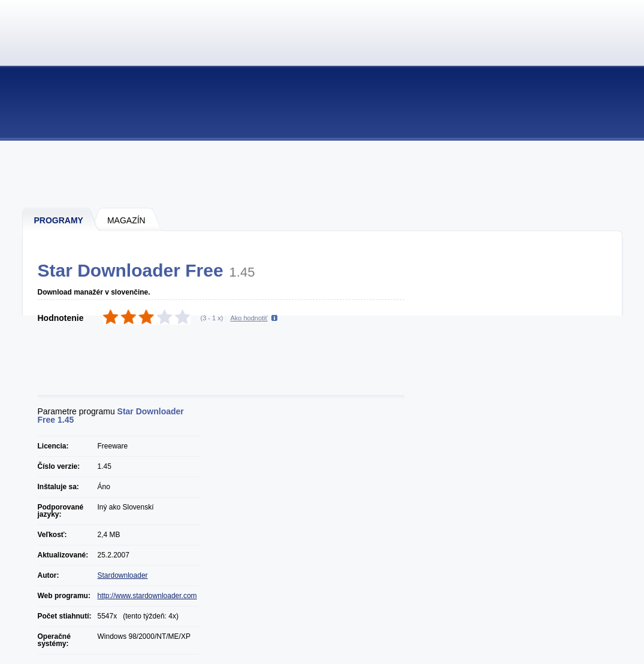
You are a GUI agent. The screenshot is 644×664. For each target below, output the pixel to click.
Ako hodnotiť (249, 318)
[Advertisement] (323, 174)
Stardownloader (123, 575)
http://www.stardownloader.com (147, 596)
